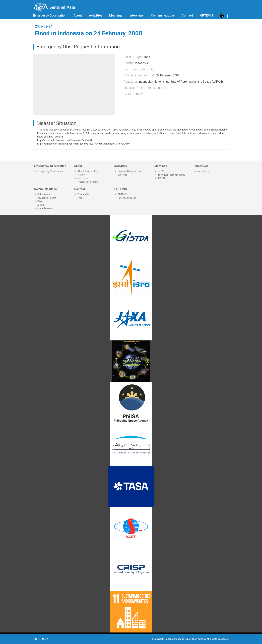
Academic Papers (47, 198)
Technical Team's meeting (171, 175)
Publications (44, 194)
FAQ (80, 198)
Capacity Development (130, 171)
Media (41, 205)
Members (83, 178)
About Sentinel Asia (88, 171)
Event (40, 201)
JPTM (161, 171)
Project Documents (88, 182)
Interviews (137, 15)
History (81, 175)
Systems (122, 175)
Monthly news (45, 208)
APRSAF (162, 178)
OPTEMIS (123, 194)
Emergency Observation (50, 15)
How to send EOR (127, 198)
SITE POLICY (42, 639)
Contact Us (83, 194)
